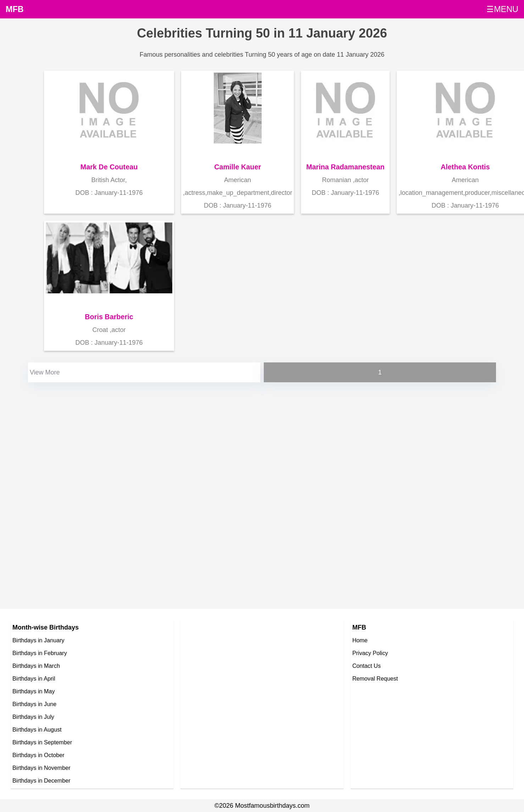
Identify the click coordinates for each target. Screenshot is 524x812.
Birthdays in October (38, 755)
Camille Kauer (238, 167)
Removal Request (375, 678)
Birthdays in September (42, 742)
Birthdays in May (34, 691)
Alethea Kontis (465, 167)
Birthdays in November (41, 768)
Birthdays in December (41, 780)
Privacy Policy (370, 653)
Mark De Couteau (109, 167)
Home (360, 640)
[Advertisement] (174, 434)
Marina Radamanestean (345, 167)
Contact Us (367, 666)
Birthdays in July (33, 717)
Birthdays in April (34, 678)
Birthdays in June (34, 704)
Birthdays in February (40, 653)
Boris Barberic (109, 317)
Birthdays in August (37, 729)
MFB (15, 9)
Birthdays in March (36, 666)
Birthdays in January (38, 640)
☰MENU (502, 9)
